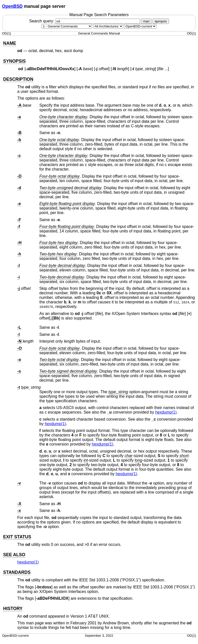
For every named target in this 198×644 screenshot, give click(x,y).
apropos (161, 21)
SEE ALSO (14, 555)
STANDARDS (17, 572)
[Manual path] (140, 26)
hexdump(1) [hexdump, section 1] (166, 412)
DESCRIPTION (18, 79)
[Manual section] (67, 26)
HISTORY (13, 609)
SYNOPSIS (14, 61)
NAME (10, 43)
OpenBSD (12, 6)
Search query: (85, 21)
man (146, 21)
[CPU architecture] (108, 26)
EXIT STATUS (17, 537)
